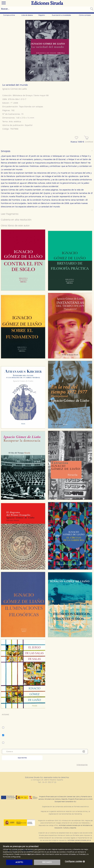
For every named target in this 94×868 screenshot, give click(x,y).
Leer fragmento (10, 214)
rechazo (47, 862)
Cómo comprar (85, 15)
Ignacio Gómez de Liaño (15, 89)
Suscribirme (22, 758)
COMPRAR (89, 142)
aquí (29, 854)
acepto (19, 862)
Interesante (82, 765)
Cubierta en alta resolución (16, 220)
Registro (42, 15)
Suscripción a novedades (61, 15)
